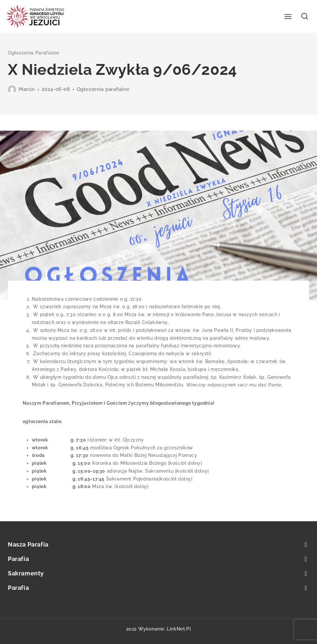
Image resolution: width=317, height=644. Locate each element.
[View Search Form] (305, 17)
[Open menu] (288, 16)
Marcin (27, 89)
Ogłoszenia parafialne (34, 53)
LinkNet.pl (179, 629)
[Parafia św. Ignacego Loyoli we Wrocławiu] (35, 17)
